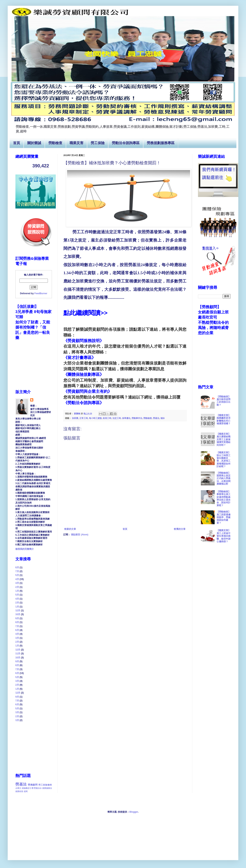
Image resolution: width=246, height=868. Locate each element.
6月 (17, 630)
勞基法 (156, 418)
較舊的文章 (180, 529)
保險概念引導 (28, 788)
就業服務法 (47, 788)
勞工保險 (98, 143)
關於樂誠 (34, 143)
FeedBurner (41, 293)
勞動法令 (38, 788)
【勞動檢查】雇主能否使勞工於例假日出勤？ (224, 401)
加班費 (75, 418)
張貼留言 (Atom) (80, 535)
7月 (17, 571)
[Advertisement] (35, 747)
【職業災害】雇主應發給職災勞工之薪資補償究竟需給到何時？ (224, 439)
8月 (17, 567)
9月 (17, 618)
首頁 (17, 143)
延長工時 (107, 418)
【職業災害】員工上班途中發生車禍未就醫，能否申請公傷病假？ (224, 536)
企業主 (18, 788)
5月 (17, 575)
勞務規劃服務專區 (161, 143)
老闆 (26, 791)
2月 (17, 587)
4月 (17, 579)
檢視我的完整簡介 (25, 549)
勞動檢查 (55, 143)
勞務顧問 (33, 785)
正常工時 (84, 418)
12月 (18, 611)
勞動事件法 (137, 418)
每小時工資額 (95, 418)
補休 (163, 418)
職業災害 (76, 143)
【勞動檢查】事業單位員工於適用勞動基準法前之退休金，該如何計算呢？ (224, 498)
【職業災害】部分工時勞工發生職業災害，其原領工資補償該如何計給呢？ (224, 459)
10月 (18, 614)
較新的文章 (70, 529)
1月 (17, 591)
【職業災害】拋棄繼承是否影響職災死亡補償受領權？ (224, 419)
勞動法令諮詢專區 (126, 143)
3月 (17, 638)
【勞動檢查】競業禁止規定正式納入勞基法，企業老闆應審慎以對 (224, 478)
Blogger (134, 812)
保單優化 (126, 418)
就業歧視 (19, 791)
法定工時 (117, 418)
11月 (18, 654)
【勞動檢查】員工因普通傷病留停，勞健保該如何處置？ (224, 517)
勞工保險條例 (45, 785)
